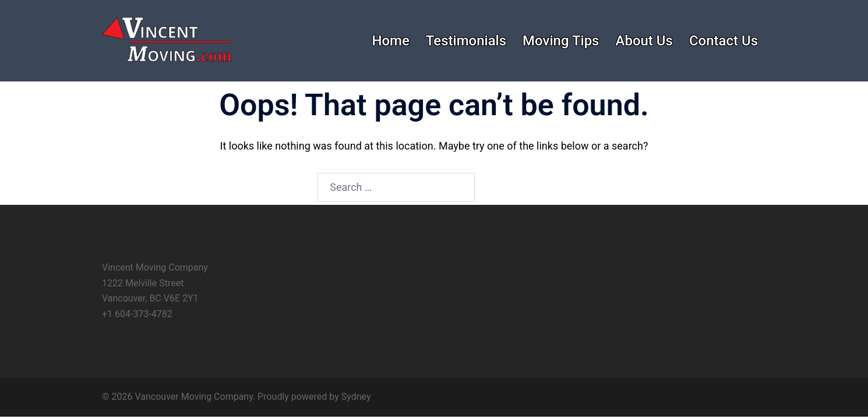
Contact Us (724, 41)
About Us (644, 41)
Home (390, 41)
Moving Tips (561, 41)
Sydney (356, 397)
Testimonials (466, 41)
